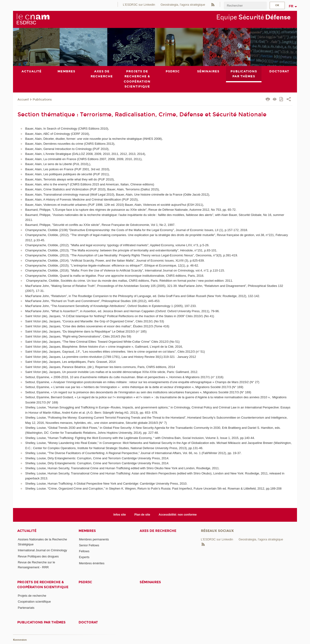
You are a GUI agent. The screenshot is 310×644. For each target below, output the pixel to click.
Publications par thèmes (41, 622)
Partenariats (26, 608)
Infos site (120, 515)
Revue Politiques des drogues (38, 556)
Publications (42, 100)
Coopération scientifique (34, 602)
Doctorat (88, 622)
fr (291, 6)
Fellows (84, 551)
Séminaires (150, 582)
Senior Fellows (89, 545)
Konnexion (20, 640)
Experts (84, 557)
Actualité (27, 531)
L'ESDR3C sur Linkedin (139, 5)
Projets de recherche (32, 596)
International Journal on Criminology (42, 550)
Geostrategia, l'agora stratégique (183, 5)
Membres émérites (92, 563)
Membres (87, 531)
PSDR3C (85, 582)
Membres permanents (94, 539)
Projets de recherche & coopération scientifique (43, 585)
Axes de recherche (158, 531)
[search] (245, 6)
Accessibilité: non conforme (178, 515)
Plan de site (142, 515)
